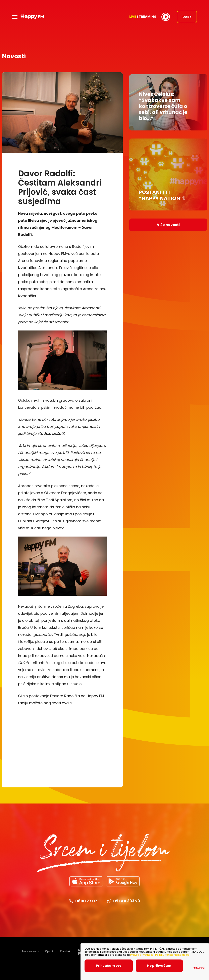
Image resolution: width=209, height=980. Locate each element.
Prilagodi (199, 968)
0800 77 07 (83, 902)
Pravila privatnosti (142, 955)
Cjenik (49, 952)
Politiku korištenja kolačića (172, 955)
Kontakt (66, 952)
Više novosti (168, 222)
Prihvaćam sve (110, 966)
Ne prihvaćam (165, 966)
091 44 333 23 (124, 902)
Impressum (30, 952)
